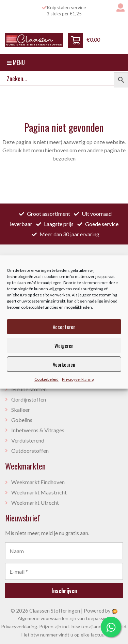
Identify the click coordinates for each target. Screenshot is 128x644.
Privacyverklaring (78, 379)
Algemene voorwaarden (43, 618)
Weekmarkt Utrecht (35, 502)
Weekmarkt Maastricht (39, 492)
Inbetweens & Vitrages (38, 430)
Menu (16, 62)
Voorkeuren (64, 364)
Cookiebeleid (46, 379)
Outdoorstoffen (30, 451)
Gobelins (22, 420)
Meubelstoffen (29, 389)
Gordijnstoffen (29, 399)
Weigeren (64, 346)
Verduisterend (28, 440)
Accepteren (64, 327)
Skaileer (21, 410)
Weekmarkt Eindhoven (38, 482)
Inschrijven (64, 591)
